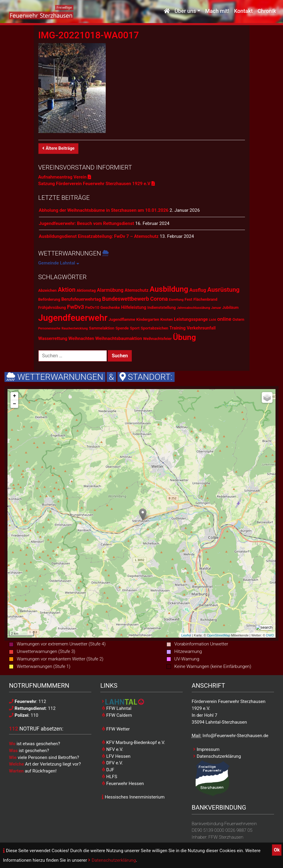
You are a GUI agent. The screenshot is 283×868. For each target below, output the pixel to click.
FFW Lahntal (117, 708)
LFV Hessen (116, 756)
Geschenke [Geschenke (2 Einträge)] (110, 307)
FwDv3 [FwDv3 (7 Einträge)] (76, 307)
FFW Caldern (117, 715)
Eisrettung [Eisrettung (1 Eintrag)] (176, 300)
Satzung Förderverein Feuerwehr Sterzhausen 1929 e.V (97, 184)
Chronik (267, 11)
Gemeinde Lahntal (59, 263)
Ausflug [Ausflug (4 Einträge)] (198, 290)
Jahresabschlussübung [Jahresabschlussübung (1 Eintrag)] (194, 308)
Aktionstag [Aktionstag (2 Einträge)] (86, 290)
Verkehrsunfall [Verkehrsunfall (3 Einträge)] (201, 328)
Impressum (206, 749)
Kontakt (243, 11)
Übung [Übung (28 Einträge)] (184, 337)
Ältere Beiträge (58, 148)
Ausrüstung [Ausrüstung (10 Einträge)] (223, 290)
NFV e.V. (112, 749)
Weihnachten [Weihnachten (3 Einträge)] (81, 338)
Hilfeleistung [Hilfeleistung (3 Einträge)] (134, 307)
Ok (277, 850)
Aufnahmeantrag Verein (65, 177)
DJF (108, 770)
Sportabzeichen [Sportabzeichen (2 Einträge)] (155, 328)
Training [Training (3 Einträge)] (178, 328)
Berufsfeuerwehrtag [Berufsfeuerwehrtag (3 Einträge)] (81, 299)
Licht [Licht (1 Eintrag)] (213, 320)
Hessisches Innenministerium (133, 797)
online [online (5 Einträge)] (224, 319)
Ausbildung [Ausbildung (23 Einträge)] (169, 289)
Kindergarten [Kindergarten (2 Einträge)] (148, 319)
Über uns (185, 11)
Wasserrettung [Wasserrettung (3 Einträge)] (53, 338)
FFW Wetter (116, 729)
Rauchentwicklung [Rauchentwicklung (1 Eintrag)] (75, 328)
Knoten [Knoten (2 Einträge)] (167, 319)
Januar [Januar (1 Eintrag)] (216, 308)
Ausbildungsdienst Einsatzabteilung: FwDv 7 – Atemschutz (99, 236)
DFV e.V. (112, 763)
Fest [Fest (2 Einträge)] (189, 299)
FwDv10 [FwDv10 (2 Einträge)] (92, 307)
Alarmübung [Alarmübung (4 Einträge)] (110, 290)
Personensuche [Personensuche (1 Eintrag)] (49, 328)
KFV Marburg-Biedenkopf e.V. (133, 743)
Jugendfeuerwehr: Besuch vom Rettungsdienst (87, 223)
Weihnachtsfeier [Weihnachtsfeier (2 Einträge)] (158, 339)
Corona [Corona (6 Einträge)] (159, 299)
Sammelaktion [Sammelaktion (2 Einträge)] (102, 328)
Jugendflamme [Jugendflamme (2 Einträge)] (122, 319)
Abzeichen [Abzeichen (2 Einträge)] (48, 290)
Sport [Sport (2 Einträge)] (135, 328)
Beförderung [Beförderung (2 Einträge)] (49, 299)
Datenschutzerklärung (112, 860)
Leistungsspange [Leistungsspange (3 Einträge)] (191, 319)
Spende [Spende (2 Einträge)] (122, 328)
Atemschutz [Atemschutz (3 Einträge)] (137, 290)
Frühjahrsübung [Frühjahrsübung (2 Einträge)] (52, 307)
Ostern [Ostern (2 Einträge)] (238, 319)
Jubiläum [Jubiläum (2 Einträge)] (230, 307)
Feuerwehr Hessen (123, 784)
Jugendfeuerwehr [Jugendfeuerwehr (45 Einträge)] (73, 318)
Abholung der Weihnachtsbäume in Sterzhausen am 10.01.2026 (104, 210)
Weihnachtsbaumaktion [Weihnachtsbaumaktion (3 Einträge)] (119, 338)
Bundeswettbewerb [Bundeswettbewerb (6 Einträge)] (126, 299)
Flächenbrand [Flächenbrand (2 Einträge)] (205, 299)
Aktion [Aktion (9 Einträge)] (67, 290)
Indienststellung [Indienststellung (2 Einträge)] (162, 307)
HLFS (109, 777)
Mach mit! (217, 11)
